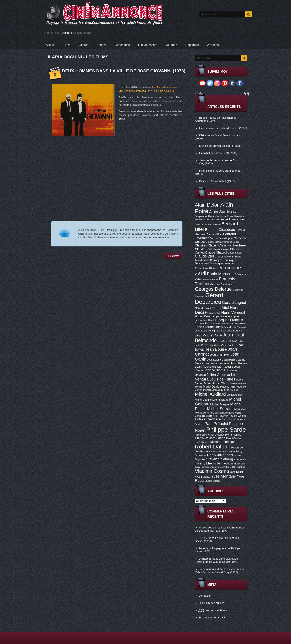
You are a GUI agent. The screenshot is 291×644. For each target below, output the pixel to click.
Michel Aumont (235, 395)
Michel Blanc (220, 400)
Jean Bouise (216, 349)
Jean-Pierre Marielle (226, 345)
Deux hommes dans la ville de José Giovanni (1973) (124, 71)
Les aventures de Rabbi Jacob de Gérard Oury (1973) (220, 571)
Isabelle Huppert (230, 316)
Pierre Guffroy (202, 435)
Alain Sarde (220, 212)
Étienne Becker (214, 481)
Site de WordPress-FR (212, 618)
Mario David (211, 387)
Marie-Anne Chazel (217, 383)
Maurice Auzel (228, 387)
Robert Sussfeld (227, 452)
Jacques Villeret (238, 324)
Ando (202, 548)
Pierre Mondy (217, 435)
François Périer (210, 280)
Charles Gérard (232, 242)
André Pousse (229, 219)
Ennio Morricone (221, 274)
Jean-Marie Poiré (208, 335)
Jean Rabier (239, 363)
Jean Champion (220, 355)
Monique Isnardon (206, 413)
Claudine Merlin (225, 257)
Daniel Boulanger (212, 260)
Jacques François (230, 320)
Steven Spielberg (220, 459)
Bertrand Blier (215, 234)
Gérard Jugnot (234, 303)
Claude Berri (204, 249)
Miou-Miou (240, 409)
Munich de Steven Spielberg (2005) (220, 146)
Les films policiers (163, 91)
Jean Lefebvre (215, 360)
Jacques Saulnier (221, 324)
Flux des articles (211, 603)
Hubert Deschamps (207, 316)
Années (102, 45)
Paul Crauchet (230, 419)
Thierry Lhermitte (208, 463)
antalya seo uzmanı (210, 528)
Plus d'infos (173, 256)
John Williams (215, 370)
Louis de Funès (222, 379)
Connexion (205, 596)
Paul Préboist (216, 424)
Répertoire (192, 45)
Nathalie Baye (226, 413)
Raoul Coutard (234, 438)
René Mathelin (202, 442)
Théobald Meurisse (233, 464)
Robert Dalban (213, 447)
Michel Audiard (210, 394)
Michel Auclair (230, 390)
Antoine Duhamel (212, 224)
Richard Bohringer (222, 442)
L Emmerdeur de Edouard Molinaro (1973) (220, 529)
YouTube (171, 45)
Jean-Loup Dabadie (231, 331)
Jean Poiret (224, 363)
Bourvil (214, 238)
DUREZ (203, 538)
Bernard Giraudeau (220, 230)
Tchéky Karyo (240, 459)
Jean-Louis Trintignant (207, 331)
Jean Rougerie (225, 367)
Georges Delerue (213, 289)
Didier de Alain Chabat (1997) (217, 181)
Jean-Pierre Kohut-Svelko (230, 341)
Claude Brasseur (221, 249)
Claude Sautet (235, 253)
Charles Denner (216, 242)
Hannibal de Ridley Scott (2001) (218, 153)
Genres (84, 45)
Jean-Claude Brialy (209, 327)
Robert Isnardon (209, 452)
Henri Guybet (214, 313)
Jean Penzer (212, 363)
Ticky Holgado (202, 467)
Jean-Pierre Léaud (205, 345)
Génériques (122, 45)
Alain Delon (207, 205)
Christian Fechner (232, 245)
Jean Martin (230, 360)
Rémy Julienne (219, 455)
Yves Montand (224, 476)
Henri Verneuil (233, 313)
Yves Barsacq (203, 477)
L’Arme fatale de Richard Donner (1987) (223, 128)
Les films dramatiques (137, 91)
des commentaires (213, 610)
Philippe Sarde (226, 429)
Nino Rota (207, 416)
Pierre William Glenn (210, 438)
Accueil (67, 33)
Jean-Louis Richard (235, 327)
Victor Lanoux (238, 467)
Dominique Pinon (206, 268)
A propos (213, 45)
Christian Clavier (206, 245)
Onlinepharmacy (208, 559)
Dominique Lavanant (222, 263)
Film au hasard (148, 45)
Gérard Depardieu (209, 299)
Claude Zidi (204, 256)
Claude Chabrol (216, 252)
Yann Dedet (236, 472)
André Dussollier (212, 219)
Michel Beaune (203, 400)
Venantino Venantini (219, 467)
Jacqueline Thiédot (205, 320)
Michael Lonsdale (212, 390)
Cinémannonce (207, 569)
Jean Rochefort (205, 367)
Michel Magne (220, 404)
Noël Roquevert (220, 416)
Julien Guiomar (219, 375)
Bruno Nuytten (226, 238)
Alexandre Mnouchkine (220, 216)
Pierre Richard (233, 435)
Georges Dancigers (221, 284)
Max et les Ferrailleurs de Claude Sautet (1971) (217, 560)
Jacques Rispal (203, 324)
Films (67, 45)
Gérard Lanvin (203, 308)
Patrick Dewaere (208, 419)
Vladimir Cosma (212, 471)
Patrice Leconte (238, 416)
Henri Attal (220, 308)
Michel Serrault (220, 409)
